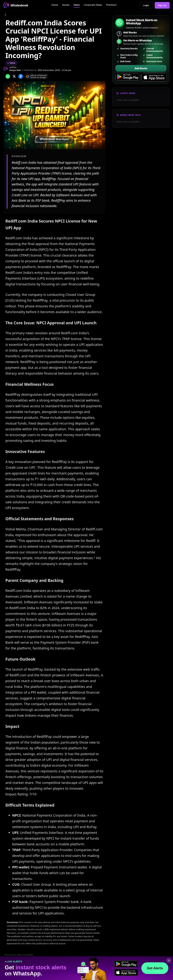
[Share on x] (14, 76)
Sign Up (162, 5)
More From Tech (130, 115)
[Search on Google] (36, 76)
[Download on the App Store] (154, 77)
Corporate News (93, 5)
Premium (111, 5)
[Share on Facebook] (21, 76)
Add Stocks (141, 68)
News (77, 5)
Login (146, 5)
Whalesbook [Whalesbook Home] (16, 5)
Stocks (66, 5)
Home (55, 5)
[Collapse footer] (169, 961)
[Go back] (5, 15)
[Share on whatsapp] (8, 76)
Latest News (128, 93)
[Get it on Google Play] (128, 77)
